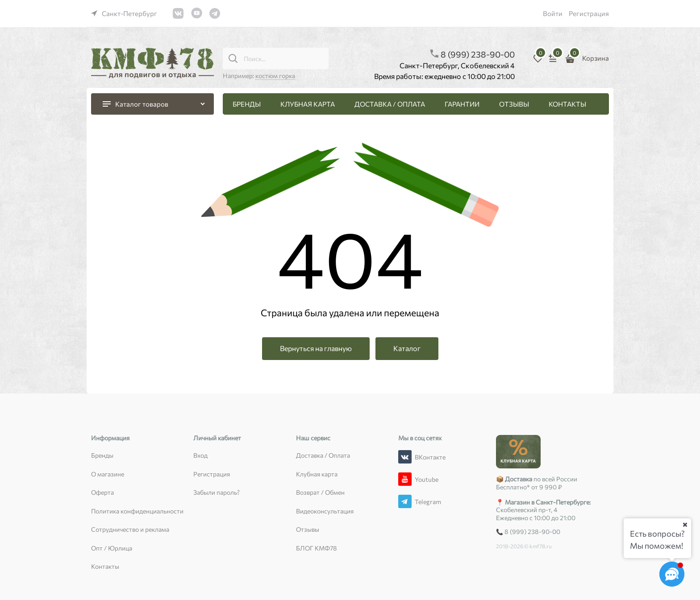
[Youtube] (405, 479)
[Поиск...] (233, 58)
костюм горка (275, 76)
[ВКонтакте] (405, 457)
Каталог (407, 348)
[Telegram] (405, 501)
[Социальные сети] (672, 574)
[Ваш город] (685, 525)
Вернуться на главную (316, 348)
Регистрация (589, 13)
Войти (553, 13)
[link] (124, 13)
